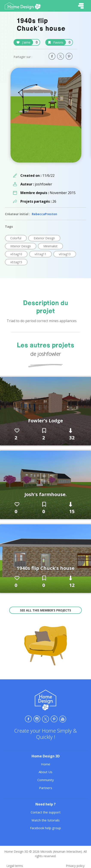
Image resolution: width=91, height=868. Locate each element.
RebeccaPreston (44, 214)
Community (46, 780)
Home (46, 764)
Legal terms (15, 866)
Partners (46, 788)
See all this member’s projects (45, 610)
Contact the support (46, 812)
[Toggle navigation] (81, 6)
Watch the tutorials (46, 820)
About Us (45, 772)
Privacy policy (75, 866)
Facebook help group (45, 828)
